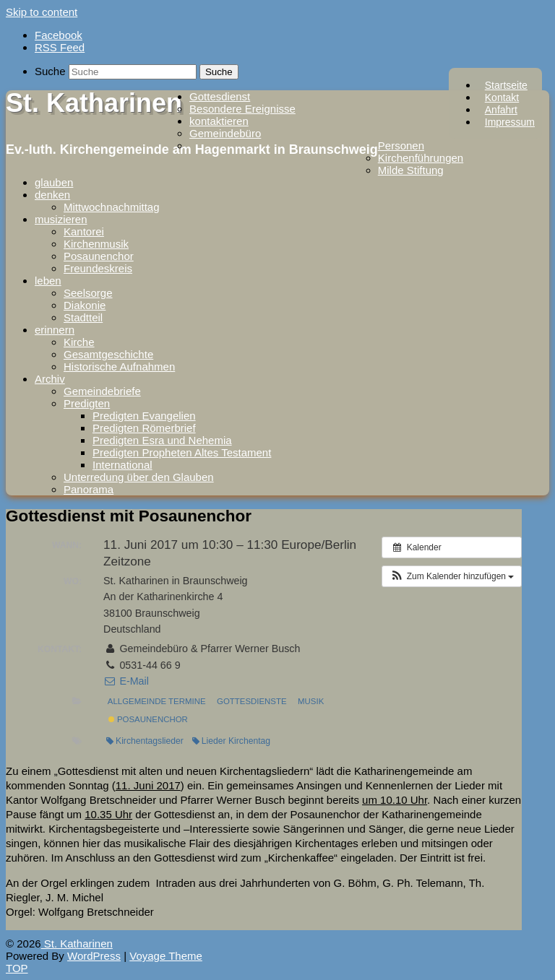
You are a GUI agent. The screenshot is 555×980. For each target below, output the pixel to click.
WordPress (94, 956)
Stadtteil (83, 317)
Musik (311, 701)
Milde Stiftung (411, 170)
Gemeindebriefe (102, 391)
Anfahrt (501, 110)
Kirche (79, 342)
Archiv (50, 379)
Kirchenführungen (421, 158)
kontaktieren (219, 121)
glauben (54, 182)
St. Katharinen (94, 103)
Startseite (506, 85)
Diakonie (85, 305)
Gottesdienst (220, 96)
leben (48, 281)
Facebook (59, 35)
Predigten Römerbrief (144, 428)
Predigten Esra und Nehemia (162, 440)
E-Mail (126, 681)
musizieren (61, 219)
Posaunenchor (99, 256)
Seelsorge (88, 293)
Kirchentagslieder (145, 741)
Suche (50, 71)
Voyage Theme (166, 956)
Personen (401, 146)
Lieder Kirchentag (231, 741)
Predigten (87, 403)
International (122, 465)
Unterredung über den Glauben (139, 477)
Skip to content (42, 12)
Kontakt (502, 97)
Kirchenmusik (96, 244)
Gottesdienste (252, 701)
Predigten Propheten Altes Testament (182, 452)
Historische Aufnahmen (119, 367)
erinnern (55, 330)
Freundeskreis (98, 268)
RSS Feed (60, 47)
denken (52, 195)
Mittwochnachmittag (112, 207)
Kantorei (84, 231)
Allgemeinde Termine (157, 701)
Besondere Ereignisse (242, 109)
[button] (452, 576)
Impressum (510, 122)
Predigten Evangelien (144, 416)
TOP (17, 968)
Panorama (89, 489)
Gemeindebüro (225, 133)
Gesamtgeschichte (108, 354)
